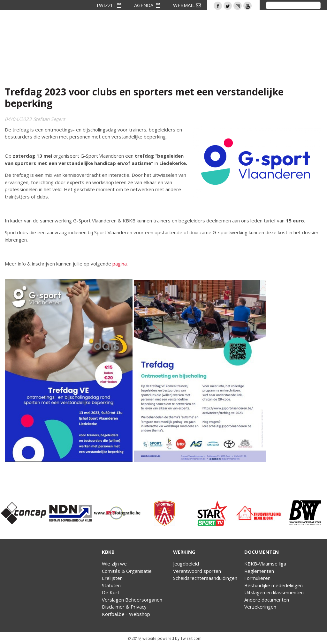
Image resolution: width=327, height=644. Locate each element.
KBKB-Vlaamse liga (265, 564)
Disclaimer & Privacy (124, 607)
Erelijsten (112, 578)
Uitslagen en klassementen (274, 592)
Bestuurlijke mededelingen (274, 585)
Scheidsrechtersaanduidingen (205, 578)
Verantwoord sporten (197, 571)
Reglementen (259, 571)
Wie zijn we (114, 564)
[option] (23, 513)
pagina (120, 264)
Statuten (111, 585)
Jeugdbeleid (186, 564)
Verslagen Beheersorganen (132, 600)
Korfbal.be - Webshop (126, 614)
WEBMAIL (187, 5)
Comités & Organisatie (127, 571)
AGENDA (147, 5)
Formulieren (257, 578)
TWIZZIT (109, 5)
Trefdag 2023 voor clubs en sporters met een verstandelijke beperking (144, 97)
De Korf (110, 592)
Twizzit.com (191, 638)
